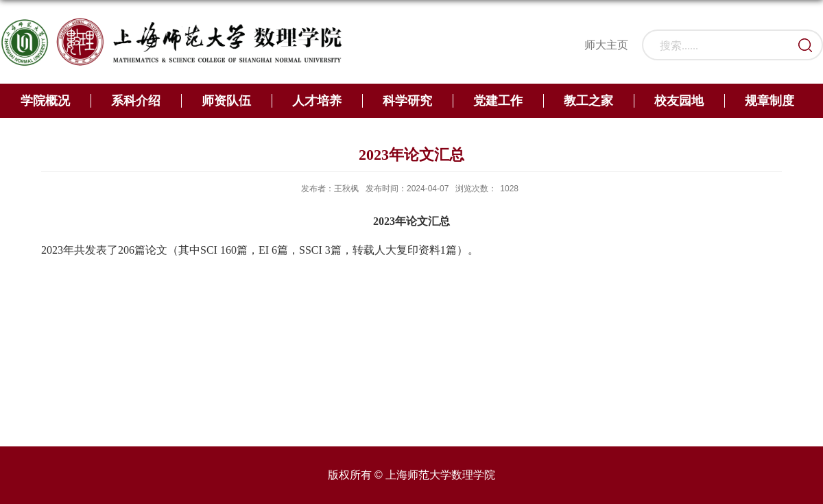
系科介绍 (136, 101)
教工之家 (588, 101)
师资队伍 (226, 101)
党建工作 (498, 101)
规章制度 (770, 101)
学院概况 (45, 101)
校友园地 (679, 101)
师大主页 (606, 45)
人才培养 (317, 101)
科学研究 (407, 101)
